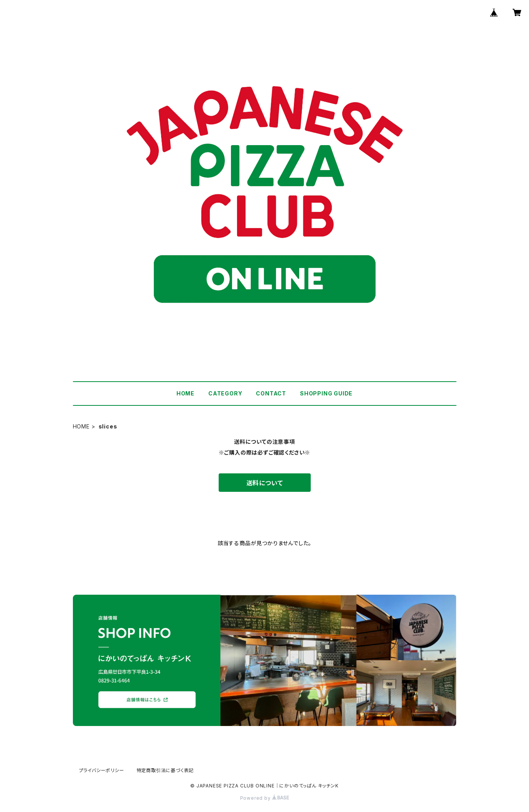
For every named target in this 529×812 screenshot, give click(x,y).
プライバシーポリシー (102, 770)
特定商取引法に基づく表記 (165, 770)
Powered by (265, 798)
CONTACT (271, 393)
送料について (265, 483)
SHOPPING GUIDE (326, 393)
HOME (185, 393)
